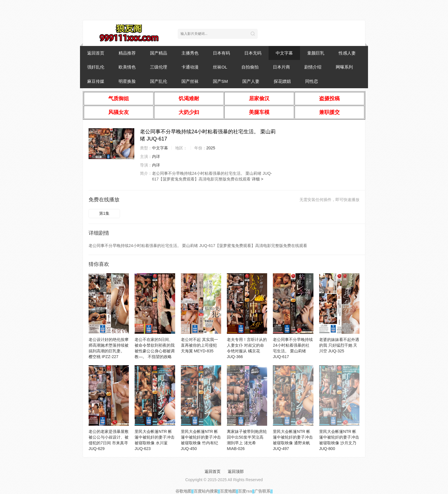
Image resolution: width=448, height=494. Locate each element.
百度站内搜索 (206, 491)
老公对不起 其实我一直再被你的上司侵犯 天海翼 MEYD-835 (199, 345)
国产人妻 (251, 81)
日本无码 (253, 53)
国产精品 (159, 53)
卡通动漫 (190, 67)
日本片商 (281, 67)
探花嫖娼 (282, 81)
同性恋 (312, 81)
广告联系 (262, 491)
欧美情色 (127, 67)
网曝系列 (344, 67)
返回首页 (96, 53)
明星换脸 (127, 81)
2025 (211, 148)
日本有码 (221, 53)
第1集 (104, 213)
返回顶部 (236, 471)
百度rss (245, 491)
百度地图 (228, 491)
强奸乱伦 (96, 67)
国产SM (220, 81)
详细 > (257, 179)
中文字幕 (284, 53)
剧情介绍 (313, 67)
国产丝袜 (190, 81)
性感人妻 (347, 53)
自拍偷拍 (250, 67)
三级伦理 (159, 67)
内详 (156, 156)
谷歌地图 (183, 491)
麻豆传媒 (96, 81)
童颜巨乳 (316, 53)
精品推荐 (127, 53)
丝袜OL (220, 67)
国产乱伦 (159, 81)
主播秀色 (190, 53)
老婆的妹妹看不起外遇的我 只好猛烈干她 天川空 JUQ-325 (339, 345)
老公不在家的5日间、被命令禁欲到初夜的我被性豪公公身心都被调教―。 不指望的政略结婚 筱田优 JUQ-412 (155, 351)
